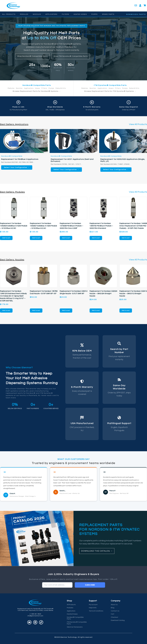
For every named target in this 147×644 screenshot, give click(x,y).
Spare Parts (108, 14)
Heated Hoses (80, 14)
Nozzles (37, 14)
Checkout (114, 617)
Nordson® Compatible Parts (75, 618)
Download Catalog (118, 620)
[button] (52, 26)
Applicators (51, 14)
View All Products (138, 124)
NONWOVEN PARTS (136, 14)
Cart (112, 614)
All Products (9, 14)
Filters (65, 14)
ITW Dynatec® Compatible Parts (77, 623)
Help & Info (93, 608)
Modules (24, 14)
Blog (113, 608)
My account (93, 605)
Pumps (94, 14)
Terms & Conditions (96, 611)
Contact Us (115, 611)
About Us (114, 605)
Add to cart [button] (6, 238)
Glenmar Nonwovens (75, 627)
